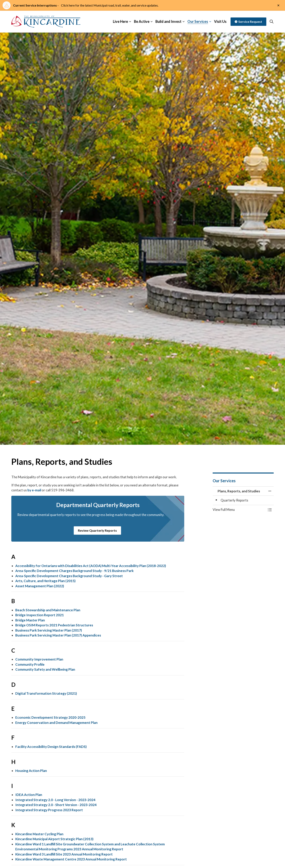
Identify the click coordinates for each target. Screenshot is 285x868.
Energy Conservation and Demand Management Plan (56, 723)
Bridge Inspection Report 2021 (40, 615)
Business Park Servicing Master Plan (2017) (49, 630)
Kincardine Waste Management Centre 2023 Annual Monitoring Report (71, 859)
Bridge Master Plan (30, 620)
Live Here (120, 21)
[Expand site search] (271, 22)
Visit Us (220, 21)
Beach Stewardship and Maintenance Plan (48, 610)
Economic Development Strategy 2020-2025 (50, 717)
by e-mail (34, 490)
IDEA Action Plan (29, 795)
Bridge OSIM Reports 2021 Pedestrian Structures (54, 625)
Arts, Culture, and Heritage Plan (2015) (45, 581)
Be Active (142, 21)
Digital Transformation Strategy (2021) (46, 693)
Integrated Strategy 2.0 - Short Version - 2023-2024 (56, 805)
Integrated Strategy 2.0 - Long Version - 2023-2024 (55, 800)
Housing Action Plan (31, 771)
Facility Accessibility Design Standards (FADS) (51, 747)
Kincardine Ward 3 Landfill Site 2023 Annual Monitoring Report (64, 854)
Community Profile (30, 664)
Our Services (198, 21)
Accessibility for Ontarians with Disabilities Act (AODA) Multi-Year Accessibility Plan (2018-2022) (91, 566)
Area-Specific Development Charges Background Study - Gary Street (69, 576)
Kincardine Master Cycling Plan (39, 834)
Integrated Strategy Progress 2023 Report (49, 810)
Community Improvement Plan (39, 659)
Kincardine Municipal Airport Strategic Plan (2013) (54, 839)
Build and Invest (168, 21)
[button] (239, 510)
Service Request (248, 22)
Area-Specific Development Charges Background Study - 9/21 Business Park (74, 571)
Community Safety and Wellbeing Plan (45, 669)
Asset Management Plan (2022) (40, 586)
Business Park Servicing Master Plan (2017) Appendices (58, 635)
